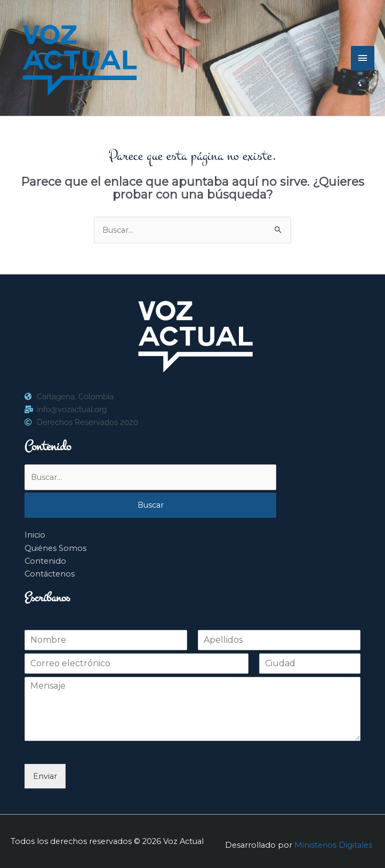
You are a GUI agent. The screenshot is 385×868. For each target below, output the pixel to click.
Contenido (45, 561)
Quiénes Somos (55, 548)
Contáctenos (50, 574)
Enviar (45, 776)
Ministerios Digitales (333, 845)
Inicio (35, 535)
